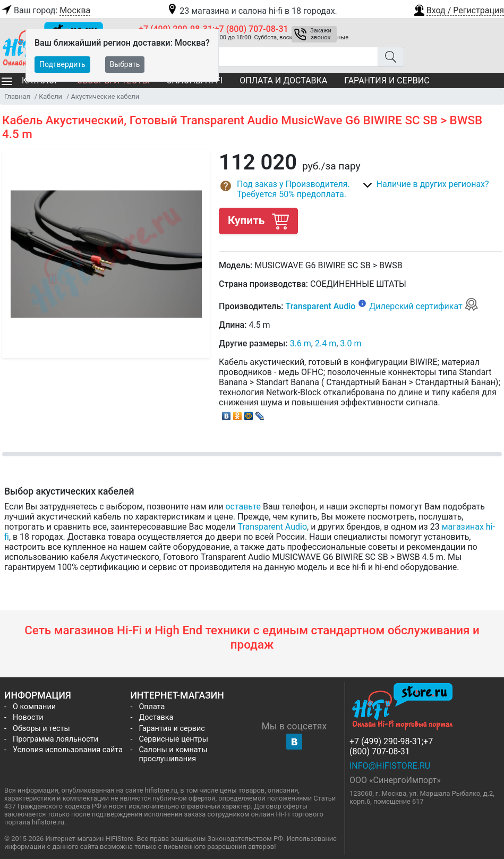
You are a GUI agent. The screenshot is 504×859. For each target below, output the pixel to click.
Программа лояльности (55, 739)
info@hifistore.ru (390, 766)
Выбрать (125, 64)
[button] (458, 9)
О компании (34, 707)
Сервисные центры (173, 739)
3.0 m (351, 343)
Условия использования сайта (68, 750)
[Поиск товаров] (258, 57)
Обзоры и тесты (41, 729)
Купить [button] (258, 221)
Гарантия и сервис (387, 80)
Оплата (152, 707)
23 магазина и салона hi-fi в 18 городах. (251, 11)
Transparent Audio (321, 306)
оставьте (243, 507)
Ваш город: (45, 11)
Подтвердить (62, 64)
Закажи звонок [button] (321, 34)
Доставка (156, 717)
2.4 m (326, 343)
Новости (28, 717)
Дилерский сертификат (424, 306)
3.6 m (301, 343)
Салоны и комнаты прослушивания (173, 754)
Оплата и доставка (283, 80)
